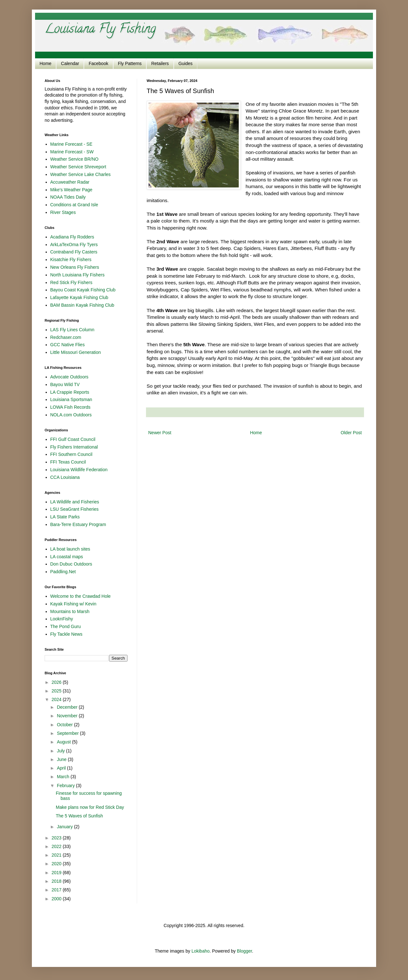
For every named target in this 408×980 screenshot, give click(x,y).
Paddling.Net (63, 572)
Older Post (351, 433)
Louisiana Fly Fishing (100, 30)
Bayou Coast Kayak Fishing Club (83, 290)
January (65, 827)
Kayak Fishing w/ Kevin (73, 604)
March (64, 777)
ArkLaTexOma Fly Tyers (74, 245)
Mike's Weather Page (71, 190)
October (65, 725)
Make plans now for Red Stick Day (90, 807)
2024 (57, 699)
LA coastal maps (67, 557)
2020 (57, 864)
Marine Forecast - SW (72, 152)
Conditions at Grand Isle (74, 205)
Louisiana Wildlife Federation (79, 470)
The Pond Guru (66, 626)
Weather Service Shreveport (78, 167)
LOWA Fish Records (70, 407)
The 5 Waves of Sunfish (79, 816)
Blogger (244, 951)
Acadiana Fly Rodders (72, 237)
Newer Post (160, 433)
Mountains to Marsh (70, 611)
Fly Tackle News (66, 634)
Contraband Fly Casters (74, 252)
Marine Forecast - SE (71, 144)
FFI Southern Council (71, 454)
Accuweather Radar (70, 182)
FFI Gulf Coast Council (73, 439)
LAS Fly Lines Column (73, 330)
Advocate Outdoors (69, 377)
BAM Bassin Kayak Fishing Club (82, 305)
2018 (57, 881)
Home (45, 63)
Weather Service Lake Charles (81, 174)
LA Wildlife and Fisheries (75, 502)
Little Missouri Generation (76, 352)
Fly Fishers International (74, 447)
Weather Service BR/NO (74, 159)
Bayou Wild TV (65, 384)
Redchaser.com (66, 337)
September (68, 733)
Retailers (160, 63)
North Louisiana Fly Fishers (77, 275)
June (62, 759)
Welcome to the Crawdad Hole (81, 596)
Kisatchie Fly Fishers (71, 260)
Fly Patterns (130, 63)
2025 (57, 691)
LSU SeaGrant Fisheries (75, 509)
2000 (57, 899)
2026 (57, 682)
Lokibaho (201, 951)
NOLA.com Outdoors (71, 415)
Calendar (70, 63)
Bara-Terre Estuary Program (78, 524)
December (68, 707)
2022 (57, 846)
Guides (186, 63)
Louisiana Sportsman (71, 399)
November (68, 716)
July (61, 751)
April (62, 768)
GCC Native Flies (68, 345)
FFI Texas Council (68, 462)
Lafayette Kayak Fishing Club (79, 297)
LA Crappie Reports (70, 392)
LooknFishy (62, 619)
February (66, 786)
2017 (57, 890)
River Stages (63, 212)
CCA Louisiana (65, 477)
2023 (57, 838)
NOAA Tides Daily (68, 197)
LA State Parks (65, 517)
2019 (57, 873)
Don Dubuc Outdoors (71, 564)
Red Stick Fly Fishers (71, 282)
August (64, 742)
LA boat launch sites (70, 549)
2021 (57, 855)
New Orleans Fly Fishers (75, 267)
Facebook (98, 63)
